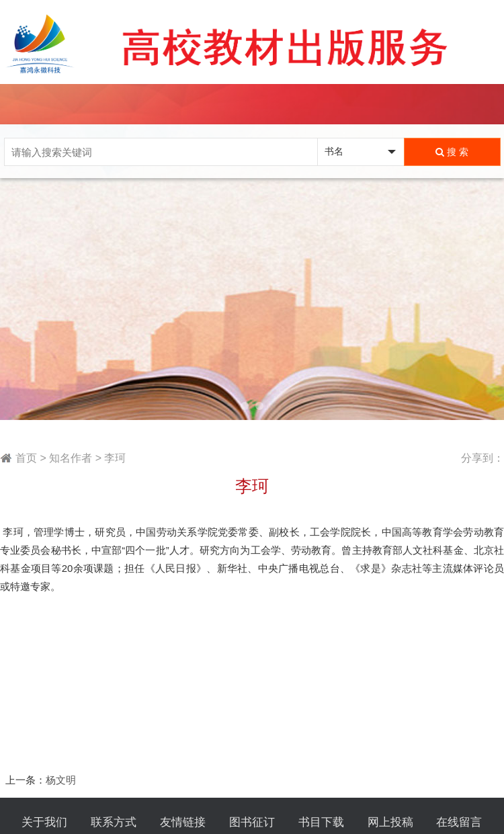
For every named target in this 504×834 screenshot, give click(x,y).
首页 (26, 458)
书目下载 (321, 822)
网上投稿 (390, 822)
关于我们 (44, 822)
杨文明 (61, 780)
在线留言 (459, 822)
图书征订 (252, 822)
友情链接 (183, 822)
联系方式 (114, 822)
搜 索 (452, 152)
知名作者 (71, 458)
